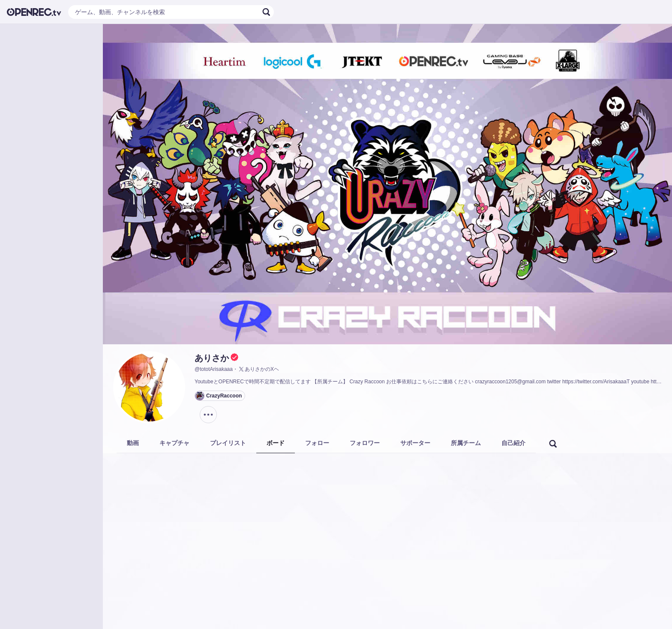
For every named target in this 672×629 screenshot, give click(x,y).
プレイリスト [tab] (228, 443)
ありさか (212, 358)
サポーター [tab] (415, 443)
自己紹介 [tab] (513, 443)
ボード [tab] (276, 443)
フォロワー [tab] (365, 443)
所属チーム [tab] (466, 443)
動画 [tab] (133, 443)
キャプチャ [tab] (174, 443)
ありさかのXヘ (258, 369)
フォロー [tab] (317, 443)
